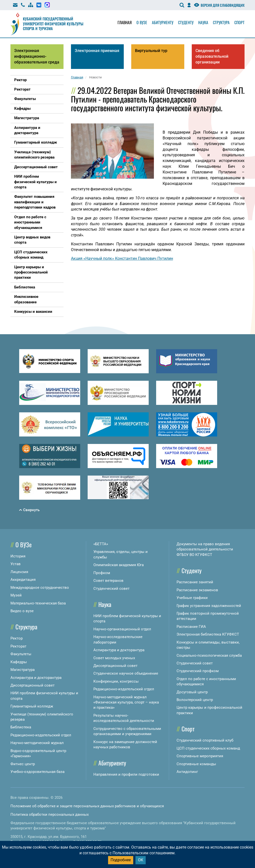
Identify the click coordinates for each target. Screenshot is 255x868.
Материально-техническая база (38, 603)
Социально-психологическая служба (209, 655)
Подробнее (121, 860)
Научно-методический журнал (37, 743)
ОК (141, 860)
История (18, 556)
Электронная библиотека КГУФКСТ (208, 634)
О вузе (142, 22)
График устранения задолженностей (209, 606)
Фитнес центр (23, 764)
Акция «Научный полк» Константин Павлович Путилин (122, 258)
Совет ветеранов (108, 581)
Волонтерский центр (195, 700)
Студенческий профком (198, 671)
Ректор (17, 638)
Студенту (186, 22)
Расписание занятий (195, 582)
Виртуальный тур (151, 51)
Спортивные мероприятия (200, 756)
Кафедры (19, 662)
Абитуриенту (163, 22)
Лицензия (19, 572)
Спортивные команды (196, 764)
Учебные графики (192, 598)
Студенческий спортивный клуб (205, 740)
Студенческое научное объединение (126, 673)
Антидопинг (187, 772)
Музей (16, 595)
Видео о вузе (22, 611)
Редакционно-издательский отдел (41, 735)
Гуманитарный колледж (32, 706)
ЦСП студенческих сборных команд (208, 748)
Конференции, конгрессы (116, 681)
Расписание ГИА (191, 627)
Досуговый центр (192, 692)
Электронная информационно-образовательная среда (37, 56)
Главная (125, 22)
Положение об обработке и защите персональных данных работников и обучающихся (87, 806)
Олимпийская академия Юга (119, 565)
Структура (221, 22)
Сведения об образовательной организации (212, 56)
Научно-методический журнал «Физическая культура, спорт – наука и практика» (126, 702)
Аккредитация (23, 580)
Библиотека (21, 727)
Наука (203, 22)
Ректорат (18, 646)
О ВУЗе (24, 544)
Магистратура (23, 670)
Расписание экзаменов (197, 590)
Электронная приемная (97, 51)
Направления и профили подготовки (126, 774)
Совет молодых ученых (114, 658)
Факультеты (21, 654)
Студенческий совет (111, 589)
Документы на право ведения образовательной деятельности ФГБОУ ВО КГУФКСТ (205, 549)
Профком (102, 573)
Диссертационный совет (32, 685)
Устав (16, 564)
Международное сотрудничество (40, 588)
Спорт (239, 22)
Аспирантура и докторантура (36, 678)
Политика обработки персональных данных (50, 814)
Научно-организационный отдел (122, 629)
